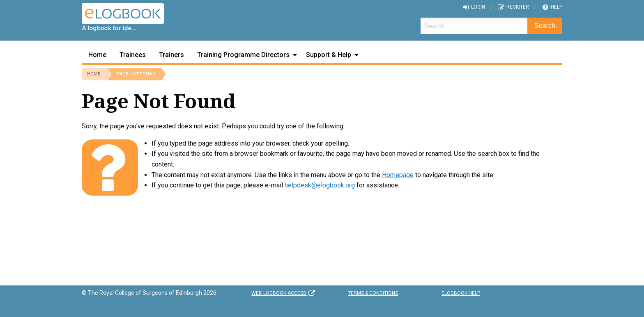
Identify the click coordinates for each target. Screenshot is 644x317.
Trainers (171, 55)
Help (552, 7)
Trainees (133, 55)
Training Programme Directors (243, 55)
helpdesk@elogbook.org (320, 185)
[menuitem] (97, 55)
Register (513, 7)
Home (97, 55)
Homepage (398, 175)
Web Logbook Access (284, 293)
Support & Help (329, 55)
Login (473, 7)
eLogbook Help (461, 293)
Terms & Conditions (373, 293)
